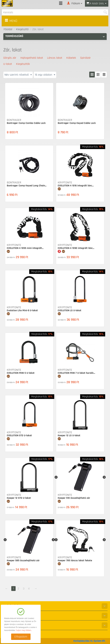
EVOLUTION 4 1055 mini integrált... (25, 248)
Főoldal (8, 29)
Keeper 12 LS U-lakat (69, 435)
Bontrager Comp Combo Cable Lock (26, 123)
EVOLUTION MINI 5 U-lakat (21, 373)
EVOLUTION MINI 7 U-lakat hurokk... (76, 373)
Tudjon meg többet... (24, 630)
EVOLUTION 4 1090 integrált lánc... (76, 248)
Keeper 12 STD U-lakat (19, 498)
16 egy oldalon (45, 75)
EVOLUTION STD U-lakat (19, 435)
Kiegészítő (22, 29)
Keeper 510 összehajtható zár (74, 498)
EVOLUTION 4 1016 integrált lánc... (76, 186)
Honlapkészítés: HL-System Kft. (89, 641)
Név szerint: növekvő (18, 75)
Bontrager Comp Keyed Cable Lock (77, 123)
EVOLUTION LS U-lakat (70, 310)
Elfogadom (21, 637)
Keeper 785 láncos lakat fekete (75, 561)
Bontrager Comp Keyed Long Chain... (27, 186)
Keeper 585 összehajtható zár (23, 561)
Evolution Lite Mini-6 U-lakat (22, 310)
